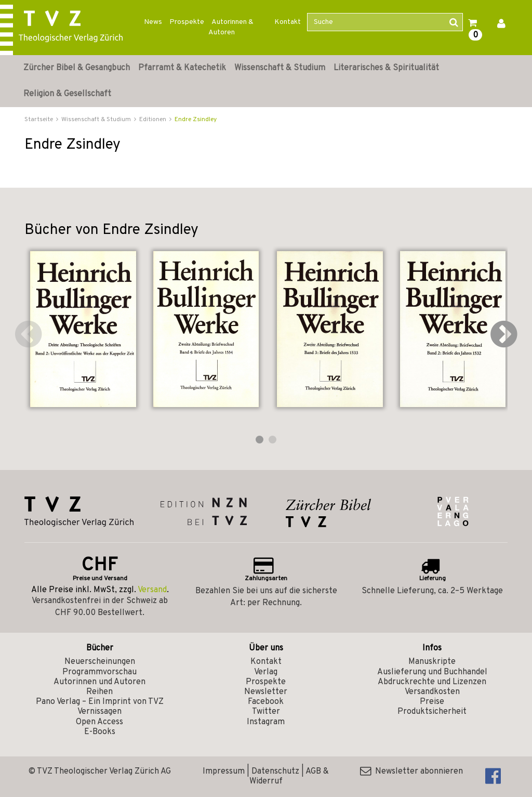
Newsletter (266, 692)
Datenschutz (275, 772)
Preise (432, 702)
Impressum (224, 772)
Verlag (266, 672)
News (153, 22)
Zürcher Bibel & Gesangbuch (77, 68)
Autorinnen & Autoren (231, 27)
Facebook (266, 702)
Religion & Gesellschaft (67, 94)
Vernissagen (99, 712)
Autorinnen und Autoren (99, 682)
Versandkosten (432, 692)
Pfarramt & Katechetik (182, 68)
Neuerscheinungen (100, 662)
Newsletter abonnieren (411, 772)
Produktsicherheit (432, 712)
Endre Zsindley (196, 120)
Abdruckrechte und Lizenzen (432, 682)
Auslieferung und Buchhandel (432, 672)
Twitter (266, 712)
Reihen (99, 692)
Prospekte (187, 22)
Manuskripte (432, 662)
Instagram (266, 722)
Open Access (99, 722)
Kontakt (288, 22)
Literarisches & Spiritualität (386, 68)
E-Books (100, 732)
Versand (152, 590)
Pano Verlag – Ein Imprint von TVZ (100, 702)
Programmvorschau (99, 672)
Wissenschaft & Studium (280, 68)
